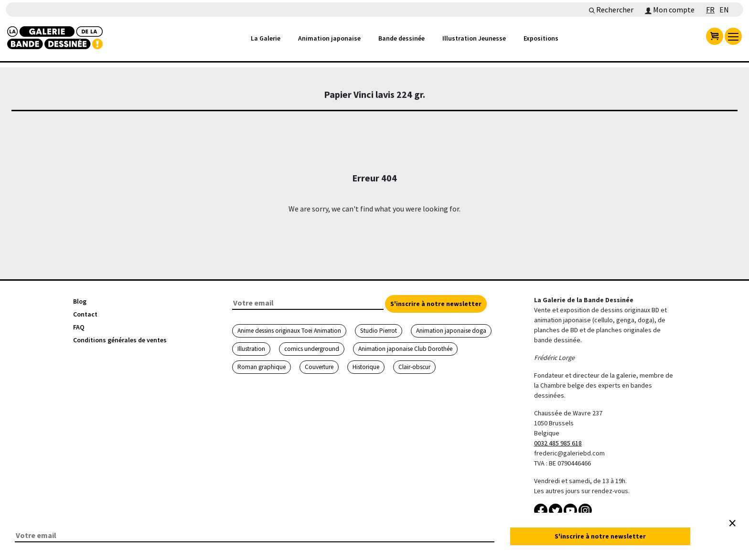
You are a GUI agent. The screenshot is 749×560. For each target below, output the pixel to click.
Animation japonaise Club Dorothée (405, 349)
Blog (80, 301)
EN (724, 10)
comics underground (312, 349)
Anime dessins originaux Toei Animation (289, 331)
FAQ (79, 327)
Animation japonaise (329, 38)
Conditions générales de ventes (120, 340)
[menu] (733, 36)
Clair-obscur (414, 367)
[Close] (732, 523)
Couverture (319, 367)
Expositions (541, 38)
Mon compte (670, 10)
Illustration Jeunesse (474, 38)
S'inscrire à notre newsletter (436, 304)
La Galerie (266, 38)
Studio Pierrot (379, 331)
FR (710, 10)
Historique (366, 367)
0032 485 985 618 (558, 443)
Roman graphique (262, 367)
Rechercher (611, 10)
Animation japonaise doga (451, 331)
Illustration (251, 349)
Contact (85, 314)
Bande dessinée (401, 38)
